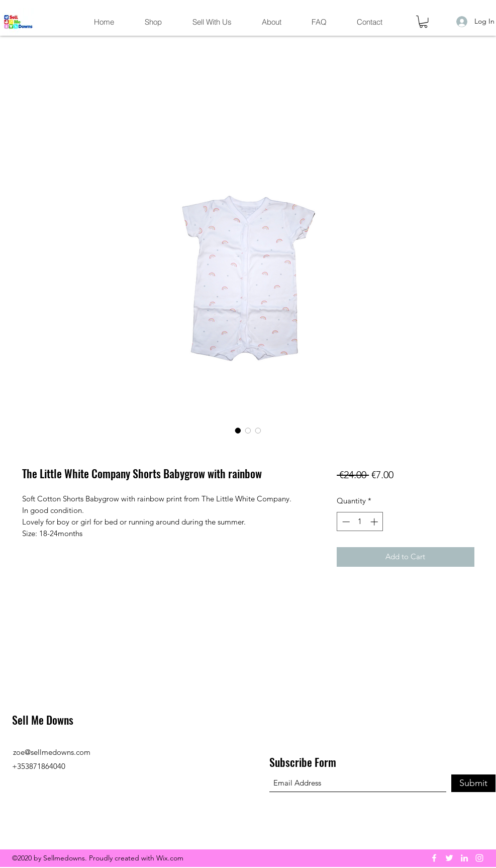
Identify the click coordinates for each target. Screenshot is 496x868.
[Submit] (473, 783)
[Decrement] (345, 522)
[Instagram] (479, 858)
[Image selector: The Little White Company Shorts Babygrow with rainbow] (238, 430)
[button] (423, 22)
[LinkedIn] (464, 858)
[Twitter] (449, 858)
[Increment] (375, 522)
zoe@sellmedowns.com (52, 752)
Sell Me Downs (43, 720)
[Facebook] (434, 858)
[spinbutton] (360, 522)
